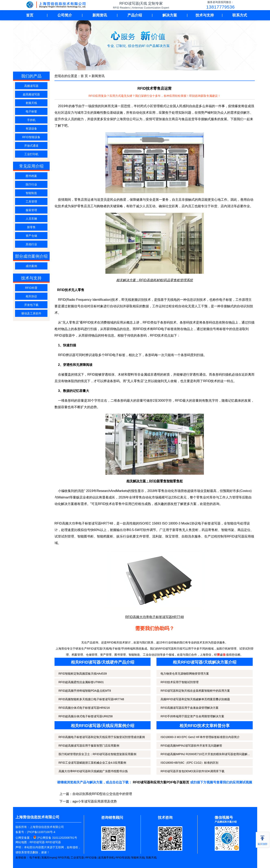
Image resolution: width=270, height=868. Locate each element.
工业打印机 (31, 154)
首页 (30, 15)
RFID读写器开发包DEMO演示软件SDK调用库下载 (192, 771)
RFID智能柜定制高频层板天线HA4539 (83, 674)
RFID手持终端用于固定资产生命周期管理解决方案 (192, 716)
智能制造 (31, 193)
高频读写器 (31, 86)
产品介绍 (135, 15)
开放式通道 (31, 146)
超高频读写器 (31, 94)
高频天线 (151, 858)
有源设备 (31, 129)
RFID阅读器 (123, 858)
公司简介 (65, 15)
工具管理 (31, 202)
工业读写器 (77, 858)
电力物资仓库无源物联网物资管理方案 (185, 674)
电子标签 (31, 111)
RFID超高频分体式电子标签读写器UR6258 (86, 716)
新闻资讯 (100, 15)
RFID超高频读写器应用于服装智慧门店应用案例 (89, 746)
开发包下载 (31, 305)
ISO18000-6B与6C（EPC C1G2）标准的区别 (189, 763)
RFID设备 (91, 858)
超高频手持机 (106, 858)
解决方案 (170, 15)
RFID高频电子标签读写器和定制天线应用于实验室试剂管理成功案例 (102, 737)
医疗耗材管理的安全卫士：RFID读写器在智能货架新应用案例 (98, 754)
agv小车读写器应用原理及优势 (95, 801)
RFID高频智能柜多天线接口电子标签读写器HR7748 (91, 699)
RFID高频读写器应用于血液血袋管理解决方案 (190, 708)
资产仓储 (31, 236)
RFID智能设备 (31, 137)
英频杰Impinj (49, 858)
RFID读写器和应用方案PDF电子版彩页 (161, 782)
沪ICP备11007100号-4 (41, 832)
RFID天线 (63, 858)
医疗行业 (31, 184)
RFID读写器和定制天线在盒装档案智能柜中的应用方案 (195, 691)
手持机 (31, 120)
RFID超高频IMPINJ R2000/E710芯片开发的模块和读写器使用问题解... (205, 754)
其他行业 (31, 244)
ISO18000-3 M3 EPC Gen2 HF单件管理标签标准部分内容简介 (200, 737)
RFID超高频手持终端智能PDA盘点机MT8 (85, 691)
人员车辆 (31, 219)
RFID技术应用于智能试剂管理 (180, 682)
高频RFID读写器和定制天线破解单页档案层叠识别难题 (195, 699)
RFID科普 (31, 288)
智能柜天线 (138, 858)
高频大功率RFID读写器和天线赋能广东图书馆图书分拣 (93, 771)
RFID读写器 (37, 842)
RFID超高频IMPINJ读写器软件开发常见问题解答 (191, 746)
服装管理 (31, 210)
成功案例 (31, 266)
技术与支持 (205, 15)
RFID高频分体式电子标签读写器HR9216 (84, 708)
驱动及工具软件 (31, 313)
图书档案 (31, 176)
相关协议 (31, 296)
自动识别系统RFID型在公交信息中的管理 (102, 794)
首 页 (84, 76)
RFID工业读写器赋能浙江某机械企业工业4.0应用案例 (92, 763)
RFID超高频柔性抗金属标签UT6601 (81, 682)
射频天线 (31, 103)
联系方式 (240, 15)
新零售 (31, 227)
